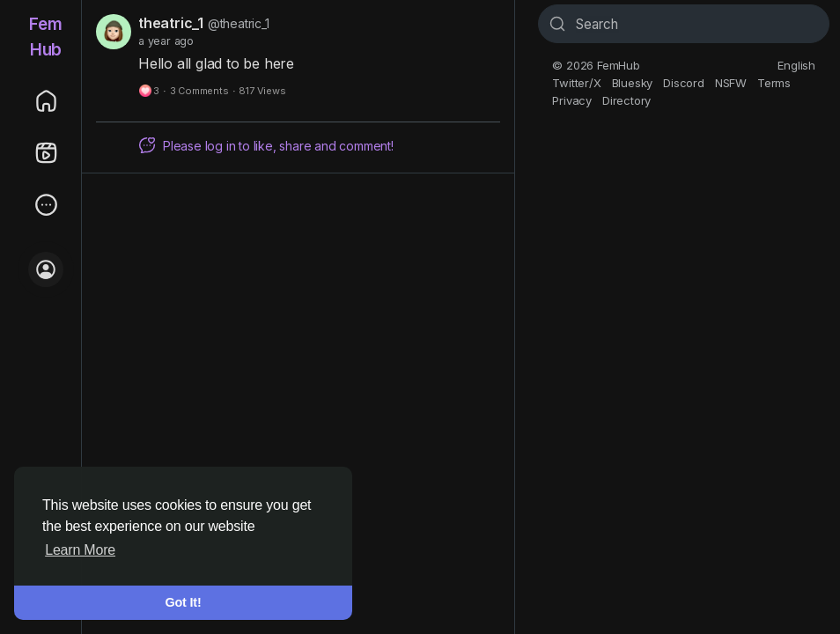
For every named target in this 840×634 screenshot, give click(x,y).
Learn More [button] (80, 550)
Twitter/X (576, 83)
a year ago (166, 41)
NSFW (731, 83)
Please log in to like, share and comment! (266, 145)
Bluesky (633, 83)
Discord (684, 83)
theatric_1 (171, 23)
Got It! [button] (184, 602)
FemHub (45, 37)
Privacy (572, 100)
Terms (774, 83)
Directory (626, 100)
